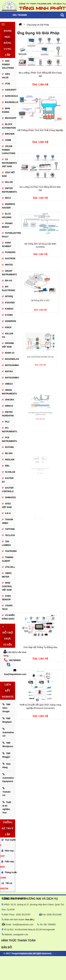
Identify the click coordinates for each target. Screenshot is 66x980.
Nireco (9, 406)
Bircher (10, 134)
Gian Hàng (7, 766)
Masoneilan (10, 359)
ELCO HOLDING (7, 216)
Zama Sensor (6, 598)
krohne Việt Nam (8, 345)
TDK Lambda (6, 543)
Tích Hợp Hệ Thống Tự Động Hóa (40, 640)
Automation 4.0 (8, 732)
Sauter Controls (8, 490)
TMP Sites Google (6, 708)
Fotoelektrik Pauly (8, 235)
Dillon (9, 182)
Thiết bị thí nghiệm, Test (7, 807)
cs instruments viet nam (8, 163)
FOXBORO (10, 252)
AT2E (8, 84)
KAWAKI (9, 309)
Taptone (10, 529)
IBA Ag (9, 281)
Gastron (10, 259)
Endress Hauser (8, 206)
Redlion (10, 460)
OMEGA (9, 384)
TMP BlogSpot (7, 720)
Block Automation (8, 126)
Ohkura (10, 400)
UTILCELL (10, 567)
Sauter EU (8, 480)
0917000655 (15, 660)
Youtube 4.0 (6, 792)
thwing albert (8, 559)
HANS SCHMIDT (7, 245)
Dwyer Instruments (8, 190)
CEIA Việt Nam (8, 174)
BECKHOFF (10, 118)
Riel (7, 466)
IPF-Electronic (8, 289)
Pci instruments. (8, 430)
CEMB (8, 140)
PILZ (7, 422)
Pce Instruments (8, 439)
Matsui (9, 371)
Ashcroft (11, 90)
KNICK (8, 327)
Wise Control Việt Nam (7, 586)
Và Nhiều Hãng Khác (8, 617)
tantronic (10, 551)
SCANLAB (10, 472)
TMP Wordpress (8, 745)
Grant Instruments (8, 273)
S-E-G (8, 513)
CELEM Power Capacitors (8, 150)
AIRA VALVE (6, 76)
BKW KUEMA (6, 110)
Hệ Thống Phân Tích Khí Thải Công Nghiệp (40, 129)
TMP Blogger (6, 755)
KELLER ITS (8, 335)
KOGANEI (10, 303)
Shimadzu (10, 497)
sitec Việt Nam (7, 505)
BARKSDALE (10, 96)
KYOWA (9, 315)
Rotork (9, 447)
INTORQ (9, 296)
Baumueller (10, 102)
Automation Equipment (8, 778)
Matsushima (12, 378)
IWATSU (9, 265)
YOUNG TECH (7, 607)
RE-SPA (9, 453)
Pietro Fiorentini (8, 414)
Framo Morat (7, 225)
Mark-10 (10, 353)
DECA (8, 198)
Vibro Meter (7, 575)
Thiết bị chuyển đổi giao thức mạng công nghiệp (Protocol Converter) (40, 698)
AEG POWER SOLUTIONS (8, 64)
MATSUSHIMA (10, 365)
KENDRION (10, 321)
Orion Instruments (8, 392)
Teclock (10, 535)
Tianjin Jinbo (7, 521)
